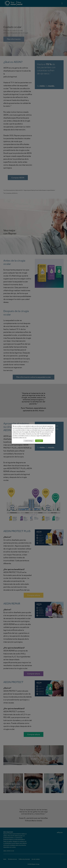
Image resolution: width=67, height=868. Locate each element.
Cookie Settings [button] (29, 441)
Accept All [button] (39, 441)
